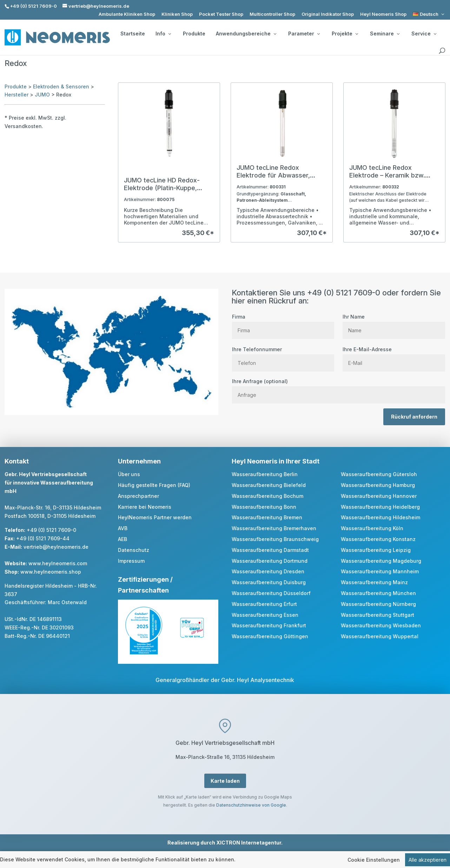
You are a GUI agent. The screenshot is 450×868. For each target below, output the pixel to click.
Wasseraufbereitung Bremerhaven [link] (274, 528)
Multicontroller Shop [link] (272, 14)
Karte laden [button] (225, 781)
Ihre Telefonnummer (283, 356)
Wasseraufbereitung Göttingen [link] (270, 636)
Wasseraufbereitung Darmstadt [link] (270, 550)
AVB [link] (123, 528)
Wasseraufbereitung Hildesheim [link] (380, 517)
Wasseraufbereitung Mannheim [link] (380, 571)
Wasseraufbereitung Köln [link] (372, 528)
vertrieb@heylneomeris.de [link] (56, 547)
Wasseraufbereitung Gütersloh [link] (379, 474)
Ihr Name (394, 323)
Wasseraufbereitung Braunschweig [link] (275, 539)
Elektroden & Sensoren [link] (61, 86)
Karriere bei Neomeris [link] (145, 507)
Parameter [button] (304, 34)
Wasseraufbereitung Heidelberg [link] (380, 507)
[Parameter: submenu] (318, 34)
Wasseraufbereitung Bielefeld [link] (269, 485)
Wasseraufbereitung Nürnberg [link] (378, 604)
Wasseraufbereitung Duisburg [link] (269, 582)
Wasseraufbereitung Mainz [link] (374, 582)
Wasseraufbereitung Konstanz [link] (378, 539)
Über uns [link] (129, 474)
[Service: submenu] (435, 34)
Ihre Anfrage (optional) (339, 388)
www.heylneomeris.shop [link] (51, 572)
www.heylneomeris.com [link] (58, 563)
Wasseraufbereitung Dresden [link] (268, 571)
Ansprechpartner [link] (138, 496)
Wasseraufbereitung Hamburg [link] (378, 485)
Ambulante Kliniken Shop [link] (127, 14)
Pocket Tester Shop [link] (221, 14)
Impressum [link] (131, 561)
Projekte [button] (345, 34)
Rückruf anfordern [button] (414, 417)
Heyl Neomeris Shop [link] (383, 14)
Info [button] (163, 34)
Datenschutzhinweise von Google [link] (251, 805)
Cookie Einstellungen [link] (374, 860)
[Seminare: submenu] (398, 34)
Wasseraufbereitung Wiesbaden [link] (381, 625)
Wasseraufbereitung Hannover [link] (379, 496)
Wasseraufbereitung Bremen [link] (267, 517)
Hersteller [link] (16, 95)
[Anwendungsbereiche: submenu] (275, 34)
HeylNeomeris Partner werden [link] (155, 517)
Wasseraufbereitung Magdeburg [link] (381, 561)
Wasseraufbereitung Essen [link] (265, 615)
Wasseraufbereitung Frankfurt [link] (269, 625)
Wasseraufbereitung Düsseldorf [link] (271, 593)
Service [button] (424, 34)
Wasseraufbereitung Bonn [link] (264, 507)
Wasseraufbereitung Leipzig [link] (376, 550)
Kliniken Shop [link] (177, 14)
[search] (442, 51)
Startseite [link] (133, 34)
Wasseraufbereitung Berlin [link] (265, 474)
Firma (283, 323)
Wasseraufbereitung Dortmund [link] (270, 561)
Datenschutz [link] (134, 550)
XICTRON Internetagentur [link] (249, 843)
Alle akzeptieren (428, 860)
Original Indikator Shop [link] (328, 14)
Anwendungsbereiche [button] (246, 34)
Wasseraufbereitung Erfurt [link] (264, 604)
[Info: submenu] (170, 34)
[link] (429, 14)
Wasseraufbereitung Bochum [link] (267, 496)
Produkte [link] (194, 34)
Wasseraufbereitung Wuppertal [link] (380, 636)
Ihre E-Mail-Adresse (394, 356)
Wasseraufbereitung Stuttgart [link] (378, 615)
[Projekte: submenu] (357, 34)
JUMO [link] (42, 95)
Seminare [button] (385, 34)
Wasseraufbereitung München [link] (378, 593)
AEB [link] (123, 539)
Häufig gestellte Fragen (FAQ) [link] (154, 485)
